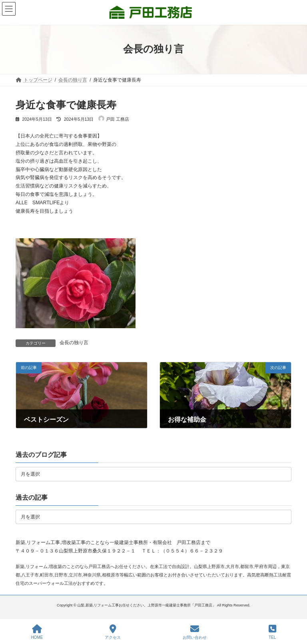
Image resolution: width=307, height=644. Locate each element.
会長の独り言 (74, 343)
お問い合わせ (195, 632)
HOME (37, 632)
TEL (272, 632)
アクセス (113, 632)
